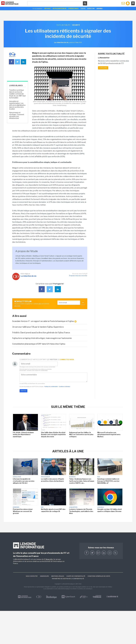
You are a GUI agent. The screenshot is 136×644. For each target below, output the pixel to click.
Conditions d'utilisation (64, 386)
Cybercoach (73, 8)
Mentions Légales (58, 576)
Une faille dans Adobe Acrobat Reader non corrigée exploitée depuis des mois (53, 435)
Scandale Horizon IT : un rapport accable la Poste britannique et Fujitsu (44, 321)
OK (83, 303)
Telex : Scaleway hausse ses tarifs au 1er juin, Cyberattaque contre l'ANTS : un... (82, 481)
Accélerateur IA (59, 8)
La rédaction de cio (28, 276)
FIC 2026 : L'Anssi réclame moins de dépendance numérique (23, 435)
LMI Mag (99, 8)
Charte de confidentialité (76, 576)
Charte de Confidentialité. (41, 370)
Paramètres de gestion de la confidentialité (68, 579)
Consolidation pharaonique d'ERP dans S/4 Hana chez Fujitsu (39, 344)
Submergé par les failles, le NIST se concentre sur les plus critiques (81, 435)
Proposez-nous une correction (78, 276)
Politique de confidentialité (51, 386)
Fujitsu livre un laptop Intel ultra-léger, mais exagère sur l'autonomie (42, 338)
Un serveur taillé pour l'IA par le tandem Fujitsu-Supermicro (38, 327)
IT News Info (48, 559)
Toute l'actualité (63, 25)
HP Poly (48, 8)
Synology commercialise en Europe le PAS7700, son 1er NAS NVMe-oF (108, 481)
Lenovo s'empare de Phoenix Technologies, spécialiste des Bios (81, 511)
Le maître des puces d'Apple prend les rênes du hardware (53, 480)
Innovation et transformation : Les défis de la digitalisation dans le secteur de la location (17, 105)
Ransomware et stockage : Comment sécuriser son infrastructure (17, 115)
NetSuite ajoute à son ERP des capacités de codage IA (53, 510)
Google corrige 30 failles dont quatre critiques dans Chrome (110, 510)
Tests (83, 8)
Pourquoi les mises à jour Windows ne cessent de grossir (23, 511)
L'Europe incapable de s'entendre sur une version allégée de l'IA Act (24, 481)
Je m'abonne (103, 68)
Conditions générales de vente (99, 576)
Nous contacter (32, 576)
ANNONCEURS (44, 576)
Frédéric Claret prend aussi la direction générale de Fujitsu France (41, 333)
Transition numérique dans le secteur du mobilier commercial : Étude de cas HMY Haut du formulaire (17, 94)
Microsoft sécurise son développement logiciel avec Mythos (109, 435)
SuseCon (91, 8)
